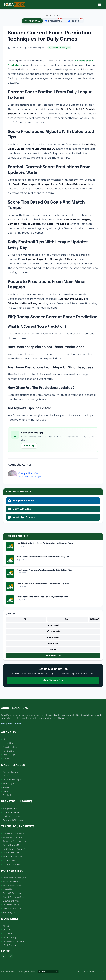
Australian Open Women (14, 841)
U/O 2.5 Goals (53, 631)
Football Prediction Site (13, 878)
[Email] (4, 956)
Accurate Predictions (12, 909)
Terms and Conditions (12, 941)
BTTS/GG (95, 619)
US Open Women (10, 864)
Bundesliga (7, 784)
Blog (4, 739)
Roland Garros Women (13, 849)
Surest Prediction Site (12, 897)
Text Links (7, 759)
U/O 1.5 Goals (53, 625)
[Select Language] (48, 972)
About (5, 926)
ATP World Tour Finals (13, 833)
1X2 (26, 619)
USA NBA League (10, 812)
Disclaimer (7, 934)
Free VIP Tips (8, 755)
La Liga (5, 776)
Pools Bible (7, 751)
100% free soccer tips (12, 885)
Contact (6, 930)
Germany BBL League (13, 820)
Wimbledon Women (12, 857)
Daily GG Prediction (12, 893)
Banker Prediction (11, 882)
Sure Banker (53, 637)
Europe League (9, 808)
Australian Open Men (12, 837)
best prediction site (11, 723)
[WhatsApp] (11, 956)
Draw (68, 619)
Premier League (10, 772)
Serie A (5, 787)
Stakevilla (7, 889)
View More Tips (53, 656)
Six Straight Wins (10, 901)
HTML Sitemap (9, 945)
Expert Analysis (9, 747)
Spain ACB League (11, 816)
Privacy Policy (9, 937)
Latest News (8, 743)
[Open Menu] (99, 4)
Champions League (11, 780)
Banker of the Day (11, 905)
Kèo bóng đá (8, 912)
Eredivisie (7, 795)
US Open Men (9, 860)
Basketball (53, 643)
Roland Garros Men (11, 845)
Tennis (53, 650)
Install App (29, 446)
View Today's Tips (53, 680)
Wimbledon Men (10, 853)
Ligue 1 (5, 791)
